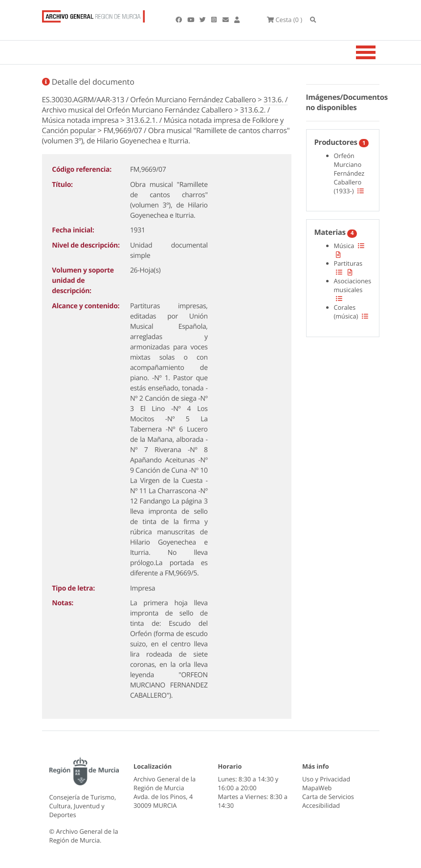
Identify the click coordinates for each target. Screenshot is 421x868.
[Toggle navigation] (378, 52)
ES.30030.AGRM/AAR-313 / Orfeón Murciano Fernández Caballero (149, 100)
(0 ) (285, 20)
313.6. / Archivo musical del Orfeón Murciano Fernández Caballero (165, 105)
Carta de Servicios (328, 797)
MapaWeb (317, 788)
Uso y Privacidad (326, 779)
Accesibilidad (321, 805)
